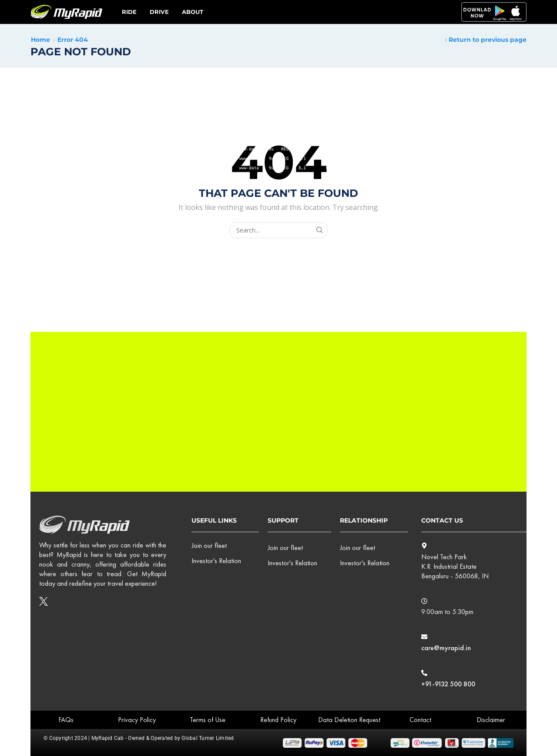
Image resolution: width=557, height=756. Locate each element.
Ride (129, 12)
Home (40, 40)
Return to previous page (488, 40)
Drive (159, 12)
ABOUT (193, 12)
